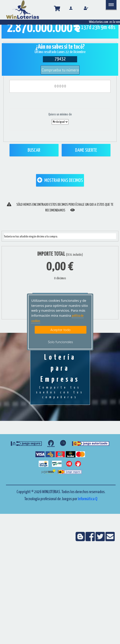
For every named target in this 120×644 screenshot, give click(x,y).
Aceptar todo (60, 330)
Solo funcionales (60, 342)
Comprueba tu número (60, 70)
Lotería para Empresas (60, 377)
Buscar (34, 150)
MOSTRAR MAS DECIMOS (60, 180)
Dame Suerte (86, 150)
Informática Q (88, 499)
